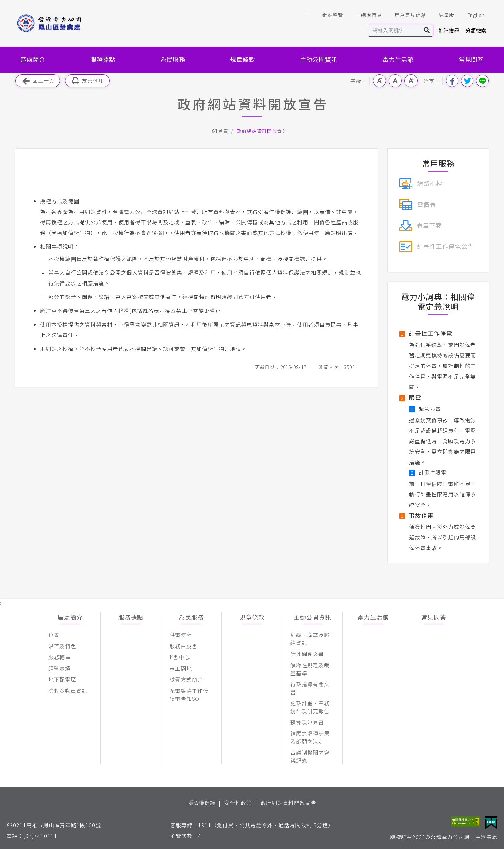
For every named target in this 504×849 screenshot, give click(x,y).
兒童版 (442, 15)
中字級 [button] (395, 81)
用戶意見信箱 (406, 15)
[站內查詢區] (394, 30)
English (471, 15)
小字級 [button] (379, 81)
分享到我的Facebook (452, 81)
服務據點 (103, 59)
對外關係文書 (307, 654)
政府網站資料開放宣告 (262, 131)
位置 (54, 635)
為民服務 (173, 59)
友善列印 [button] (87, 81)
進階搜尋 (449, 30)
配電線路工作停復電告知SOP (189, 695)
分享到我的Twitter (467, 81)
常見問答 (471, 59)
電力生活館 (398, 59)
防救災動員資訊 (68, 691)
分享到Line (482, 81)
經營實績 (59, 668)
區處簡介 (33, 59)
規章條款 (242, 59)
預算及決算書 (307, 722)
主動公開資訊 (319, 59)
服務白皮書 (183, 646)
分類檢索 (476, 30)
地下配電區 (62, 679)
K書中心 (180, 657)
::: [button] (308, 14)
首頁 (224, 131)
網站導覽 (328, 15)
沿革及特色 (62, 646)
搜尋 (427, 30)
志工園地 (181, 668)
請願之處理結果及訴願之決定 (310, 737)
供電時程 (181, 635)
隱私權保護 (202, 803)
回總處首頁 (364, 15)
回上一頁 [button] (38, 81)
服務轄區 (59, 657)
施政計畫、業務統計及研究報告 (310, 707)
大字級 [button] (411, 81)
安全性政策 (238, 803)
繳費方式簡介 (186, 679)
